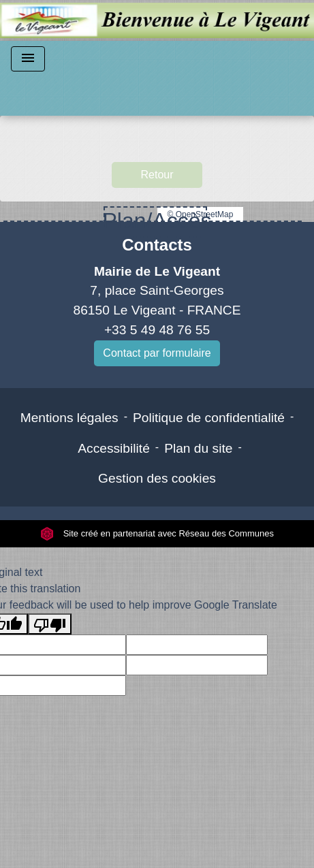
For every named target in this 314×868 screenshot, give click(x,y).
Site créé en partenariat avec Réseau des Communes (157, 533)
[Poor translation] (50, 624)
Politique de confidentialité (209, 418)
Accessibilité (114, 448)
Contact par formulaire (157, 353)
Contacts (157, 245)
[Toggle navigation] (28, 59)
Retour (157, 175)
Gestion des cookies (157, 478)
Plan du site (198, 448)
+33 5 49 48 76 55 (157, 330)
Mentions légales (69, 418)
